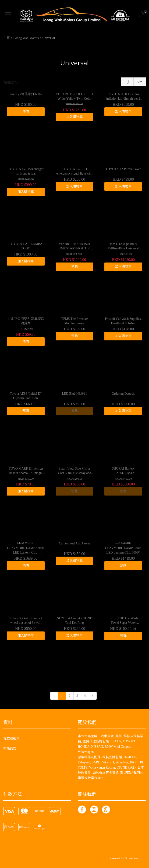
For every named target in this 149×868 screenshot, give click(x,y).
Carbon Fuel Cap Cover (74, 543)
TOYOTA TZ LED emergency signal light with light (74, 172)
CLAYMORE (25, 543)
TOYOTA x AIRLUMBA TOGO (26, 246)
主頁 (7, 38)
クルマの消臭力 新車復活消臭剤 (26, 321)
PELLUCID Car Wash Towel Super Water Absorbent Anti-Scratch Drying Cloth (123, 621)
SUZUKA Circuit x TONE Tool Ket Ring (74, 621)
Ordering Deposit (123, 394)
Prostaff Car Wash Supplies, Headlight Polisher (123, 321)
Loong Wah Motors (26, 38)
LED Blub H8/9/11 (75, 394)
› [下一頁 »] (93, 696)
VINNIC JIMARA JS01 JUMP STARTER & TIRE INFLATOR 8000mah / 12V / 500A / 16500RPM (74, 247)
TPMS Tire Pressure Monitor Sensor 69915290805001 (74, 321)
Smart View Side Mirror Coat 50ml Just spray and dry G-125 (74, 471)
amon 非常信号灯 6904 (26, 94)
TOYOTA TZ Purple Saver (123, 169)
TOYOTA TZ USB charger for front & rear (26, 171)
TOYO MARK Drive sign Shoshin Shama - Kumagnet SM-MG (26, 471)
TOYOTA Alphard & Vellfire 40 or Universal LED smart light (123, 247)
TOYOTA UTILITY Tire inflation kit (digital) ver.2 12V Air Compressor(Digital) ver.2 (123, 97)
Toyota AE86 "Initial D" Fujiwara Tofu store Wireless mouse (26, 396)
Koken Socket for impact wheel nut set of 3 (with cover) (26, 621)
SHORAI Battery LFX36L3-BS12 (123, 471)
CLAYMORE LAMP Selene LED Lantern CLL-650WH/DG (26, 551)
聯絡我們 (10, 748)
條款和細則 (11, 739)
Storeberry (132, 858)
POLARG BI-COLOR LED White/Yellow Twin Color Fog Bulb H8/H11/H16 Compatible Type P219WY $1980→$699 (74, 97)
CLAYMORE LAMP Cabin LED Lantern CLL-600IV (123, 550)
